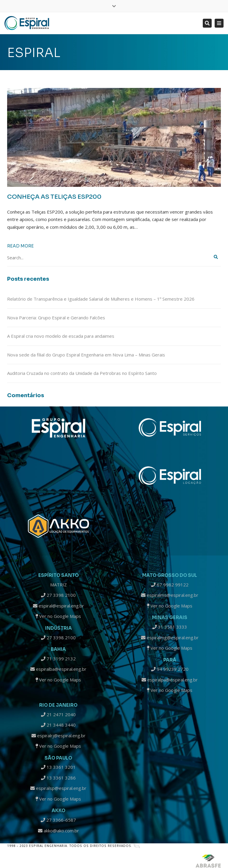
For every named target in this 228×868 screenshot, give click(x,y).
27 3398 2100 (58, 595)
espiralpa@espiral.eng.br (170, 680)
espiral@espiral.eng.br (58, 606)
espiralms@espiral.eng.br (170, 595)
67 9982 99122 (170, 585)
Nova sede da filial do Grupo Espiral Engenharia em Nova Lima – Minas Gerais (86, 355)
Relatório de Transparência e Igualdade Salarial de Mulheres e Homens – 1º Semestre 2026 (101, 299)
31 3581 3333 (170, 627)
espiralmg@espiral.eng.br (170, 637)
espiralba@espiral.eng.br (58, 669)
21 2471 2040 (58, 714)
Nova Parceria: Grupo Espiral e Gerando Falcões (56, 318)
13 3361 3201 (58, 767)
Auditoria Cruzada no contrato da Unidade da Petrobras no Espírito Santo (82, 373)
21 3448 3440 (58, 725)
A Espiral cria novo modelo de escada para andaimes (61, 336)
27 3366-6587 (58, 820)
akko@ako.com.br (58, 831)
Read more (20, 246)
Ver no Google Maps (58, 616)
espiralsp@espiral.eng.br (58, 788)
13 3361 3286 (58, 778)
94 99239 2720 (170, 669)
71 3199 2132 (58, 659)
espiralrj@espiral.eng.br (58, 736)
